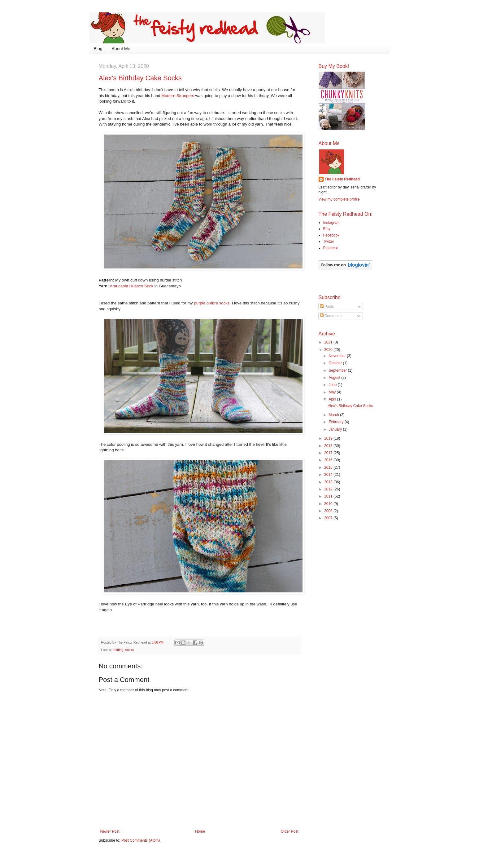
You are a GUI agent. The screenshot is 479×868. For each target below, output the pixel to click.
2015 (329, 467)
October (336, 363)
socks (130, 650)
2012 (329, 489)
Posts (327, 307)
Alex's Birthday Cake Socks (350, 406)
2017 (329, 453)
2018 (329, 446)
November (338, 356)
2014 (329, 475)
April (333, 399)
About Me (121, 49)
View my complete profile (339, 199)
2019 (329, 438)
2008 (329, 511)
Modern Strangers (178, 96)
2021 (329, 342)
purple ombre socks (212, 303)
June (333, 385)
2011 (329, 496)
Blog (98, 49)
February (336, 422)
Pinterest (331, 248)
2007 (329, 518)
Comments (331, 316)
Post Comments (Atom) (141, 840)
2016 (329, 460)
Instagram (331, 223)
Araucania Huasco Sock (131, 286)
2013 (329, 482)
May (333, 392)
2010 (329, 504)
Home (200, 831)
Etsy (327, 229)
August (335, 378)
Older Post (290, 831)
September (338, 370)
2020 (329, 350)
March (334, 415)
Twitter (329, 241)
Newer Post (110, 831)
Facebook (331, 235)
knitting (118, 650)
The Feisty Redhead (342, 179)
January (336, 429)
